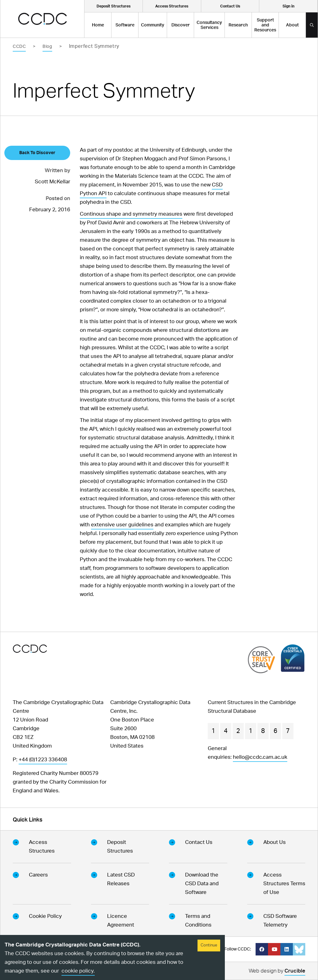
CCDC (19, 47)
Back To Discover (37, 153)
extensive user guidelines (122, 525)
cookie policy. (78, 971)
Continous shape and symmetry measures (131, 214)
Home (98, 25)
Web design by (277, 972)
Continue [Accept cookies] (209, 945)
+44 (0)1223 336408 (43, 760)
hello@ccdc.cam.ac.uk (260, 757)
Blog (47, 47)
